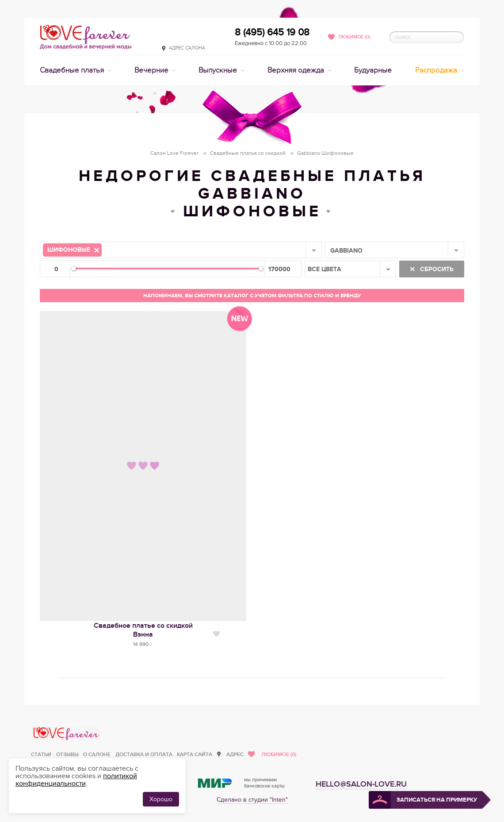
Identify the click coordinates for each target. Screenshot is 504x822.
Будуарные (373, 70)
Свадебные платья (73, 70)
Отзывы (67, 755)
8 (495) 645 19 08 (272, 32)
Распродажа (437, 70)
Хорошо (161, 799)
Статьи (41, 755)
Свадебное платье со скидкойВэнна (143, 630)
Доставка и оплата (144, 755)
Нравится (216, 634)
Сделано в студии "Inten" (252, 800)
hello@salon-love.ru (361, 784)
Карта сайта (195, 755)
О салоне (97, 755)
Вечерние (152, 70)
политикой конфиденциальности (76, 780)
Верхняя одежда (297, 70)
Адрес (235, 755)
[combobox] (181, 250)
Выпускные (219, 70)
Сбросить (436, 269)
